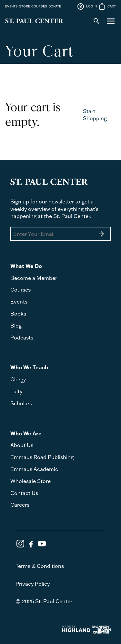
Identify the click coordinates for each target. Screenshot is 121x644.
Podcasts (22, 337)
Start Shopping (95, 115)
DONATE (55, 6)
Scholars (21, 403)
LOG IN (87, 6)
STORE (25, 6)
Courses (20, 289)
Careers (20, 505)
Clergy (18, 379)
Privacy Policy (33, 584)
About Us (22, 445)
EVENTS (11, 6)
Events (19, 301)
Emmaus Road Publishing (42, 457)
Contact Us (24, 493)
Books (18, 313)
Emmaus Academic (34, 469)
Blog (16, 325)
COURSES (39, 6)
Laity (16, 391)
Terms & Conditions (40, 566)
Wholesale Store (30, 481)
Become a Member (34, 278)
